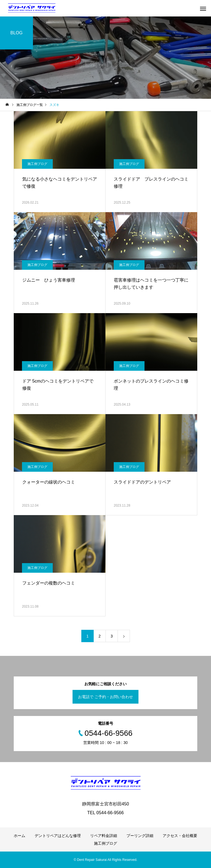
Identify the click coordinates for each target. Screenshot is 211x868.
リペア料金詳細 (104, 836)
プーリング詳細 (140, 836)
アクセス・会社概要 (180, 836)
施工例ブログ (37, 164)
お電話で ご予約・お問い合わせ (105, 697)
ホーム (20, 836)
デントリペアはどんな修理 (58, 836)
